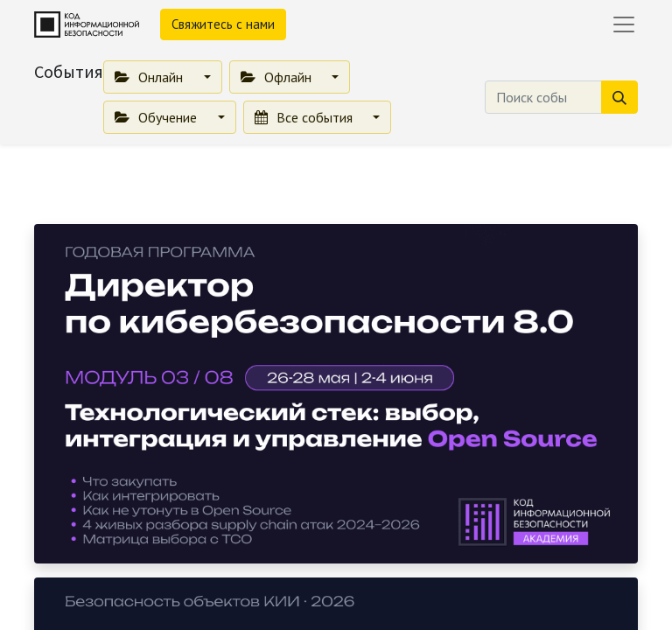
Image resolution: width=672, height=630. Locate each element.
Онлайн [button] (150, 77)
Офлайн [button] (278, 77)
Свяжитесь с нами (223, 24)
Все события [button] (305, 117)
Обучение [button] (157, 117)
